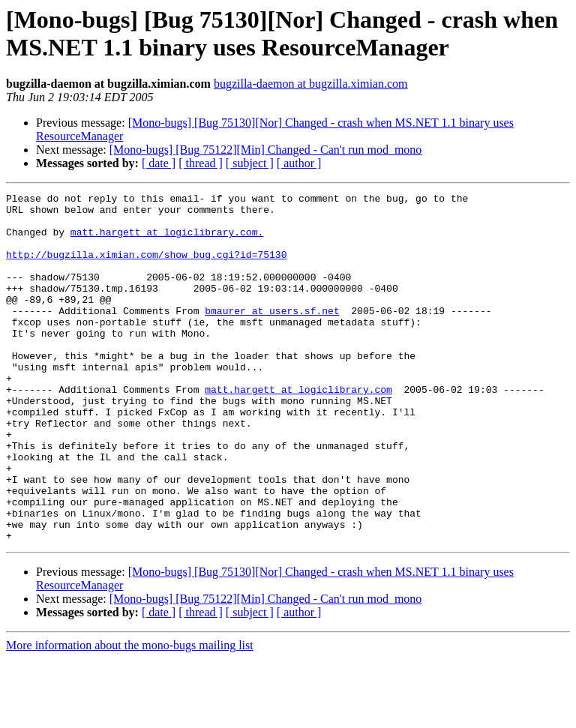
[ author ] (299, 163)
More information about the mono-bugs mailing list (130, 715)
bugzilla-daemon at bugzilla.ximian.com (311, 84)
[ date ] (159, 163)
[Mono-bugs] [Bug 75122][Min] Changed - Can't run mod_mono (266, 150)
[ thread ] (201, 163)
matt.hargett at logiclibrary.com (298, 430)
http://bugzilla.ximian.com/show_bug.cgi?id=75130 (146, 268)
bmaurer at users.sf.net (272, 335)
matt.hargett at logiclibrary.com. (167, 241)
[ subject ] (250, 163)
